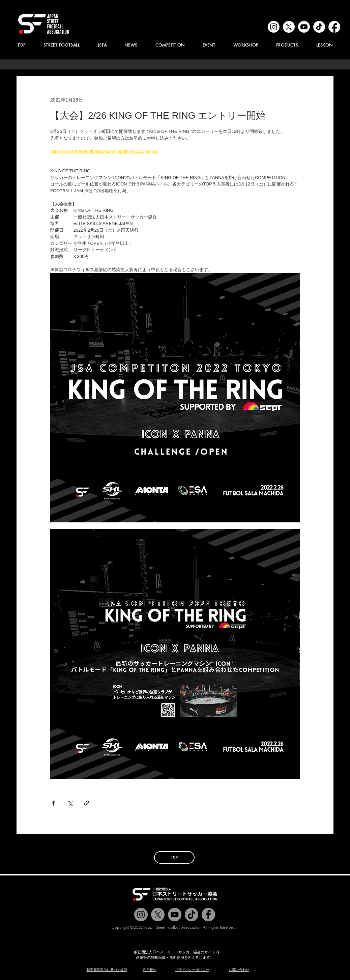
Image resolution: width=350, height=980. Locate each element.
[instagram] (274, 27)
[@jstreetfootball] (141, 915)
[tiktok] (319, 27)
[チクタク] (192, 915)
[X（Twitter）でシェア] (70, 803)
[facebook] (334, 27)
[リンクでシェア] (86, 803)
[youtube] (304, 27)
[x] (289, 27)
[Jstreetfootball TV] (175, 915)
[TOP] (174, 857)
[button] (102, 45)
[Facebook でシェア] (53, 803)
